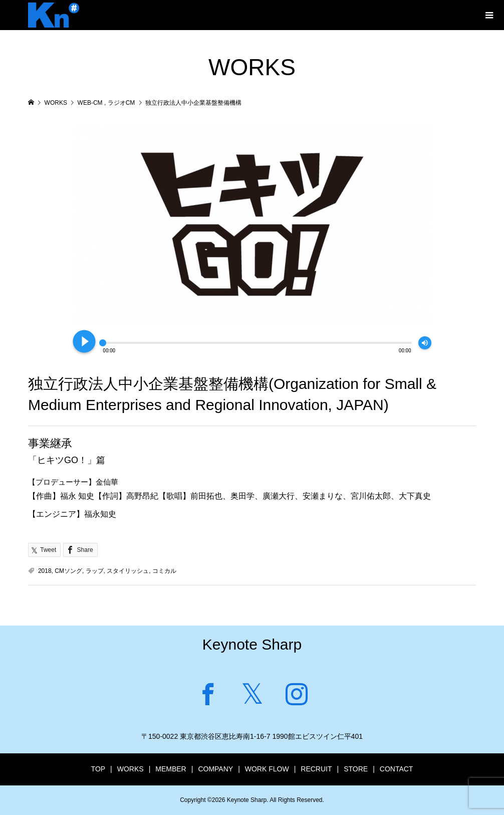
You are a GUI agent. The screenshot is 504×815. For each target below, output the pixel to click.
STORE (356, 769)
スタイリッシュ (128, 571)
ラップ (95, 571)
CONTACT (397, 769)
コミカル (164, 571)
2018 (45, 571)
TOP (98, 769)
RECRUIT (316, 769)
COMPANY (215, 769)
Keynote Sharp (252, 644)
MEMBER (171, 769)
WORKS (131, 769)
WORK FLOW (267, 769)
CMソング (68, 571)
